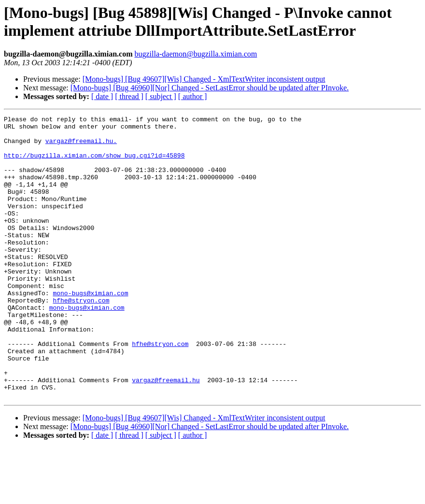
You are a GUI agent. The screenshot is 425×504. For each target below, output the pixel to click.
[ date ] (102, 96)
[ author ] (193, 96)
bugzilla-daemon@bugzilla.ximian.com (196, 54)
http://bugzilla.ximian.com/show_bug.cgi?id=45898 (94, 164)
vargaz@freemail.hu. (81, 146)
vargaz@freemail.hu (166, 433)
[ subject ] (161, 96)
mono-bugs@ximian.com (90, 329)
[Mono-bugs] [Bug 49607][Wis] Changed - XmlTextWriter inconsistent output (204, 79)
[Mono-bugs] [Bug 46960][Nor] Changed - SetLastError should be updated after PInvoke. (210, 88)
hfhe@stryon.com (81, 338)
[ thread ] (129, 96)
